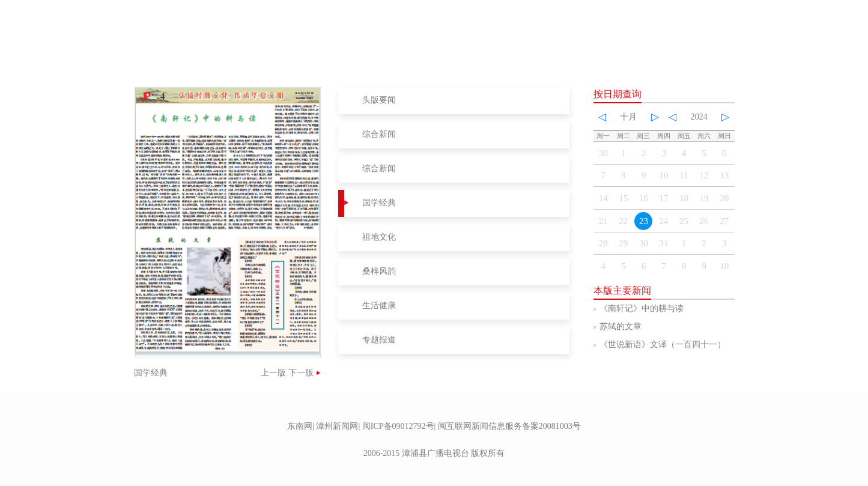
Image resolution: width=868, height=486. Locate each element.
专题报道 (379, 340)
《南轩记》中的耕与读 (642, 308)
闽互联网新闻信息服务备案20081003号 (509, 426)
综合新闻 (379, 134)
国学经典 (379, 203)
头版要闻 (379, 100)
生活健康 (379, 305)
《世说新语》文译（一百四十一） (663, 345)
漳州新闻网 (337, 426)
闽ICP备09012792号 (398, 426)
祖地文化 (379, 237)
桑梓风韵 (379, 271)
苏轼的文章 (621, 327)
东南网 (300, 426)
